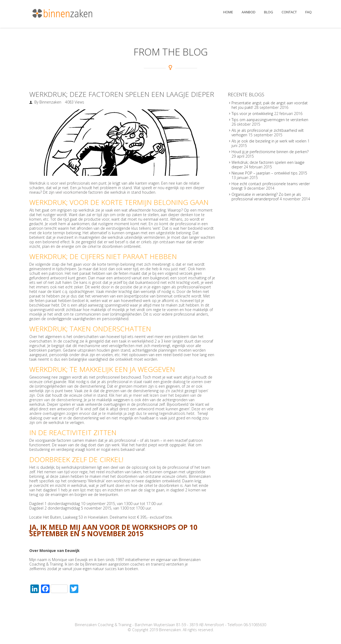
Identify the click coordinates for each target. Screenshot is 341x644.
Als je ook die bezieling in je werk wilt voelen (269, 141)
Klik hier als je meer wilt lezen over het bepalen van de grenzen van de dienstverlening (115, 397)
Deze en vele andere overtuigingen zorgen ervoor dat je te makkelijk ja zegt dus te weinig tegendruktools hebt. (121, 411)
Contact (289, 12)
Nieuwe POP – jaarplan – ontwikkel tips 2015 (269, 173)
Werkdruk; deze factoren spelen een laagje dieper (122, 94)
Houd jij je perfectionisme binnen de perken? (270, 152)
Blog (269, 12)
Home (228, 12)
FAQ (308, 12)
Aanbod (249, 12)
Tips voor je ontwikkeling (252, 114)
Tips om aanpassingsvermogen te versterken (270, 120)
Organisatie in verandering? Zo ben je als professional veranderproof (266, 197)
